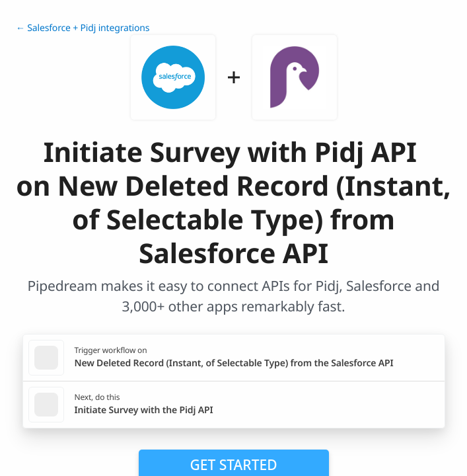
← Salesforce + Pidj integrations (83, 28)
